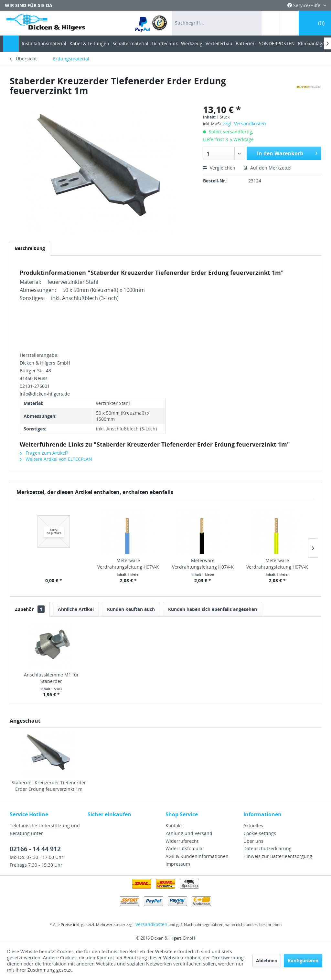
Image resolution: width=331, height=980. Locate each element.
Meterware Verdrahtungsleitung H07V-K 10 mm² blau (128, 564)
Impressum (178, 864)
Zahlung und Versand (189, 833)
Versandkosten (151, 924)
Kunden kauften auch (131, 609)
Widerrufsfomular (185, 848)
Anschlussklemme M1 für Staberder (51, 678)
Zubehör (30, 609)
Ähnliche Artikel (76, 609)
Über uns (253, 841)
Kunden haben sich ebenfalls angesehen (213, 609)
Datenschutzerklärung (267, 848)
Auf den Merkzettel (267, 168)
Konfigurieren (303, 960)
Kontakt (174, 825)
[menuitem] (151, 23)
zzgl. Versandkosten (245, 124)
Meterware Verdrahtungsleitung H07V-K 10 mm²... (203, 564)
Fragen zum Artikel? (44, 453)
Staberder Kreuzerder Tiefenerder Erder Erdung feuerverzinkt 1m (49, 786)
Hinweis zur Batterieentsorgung (278, 856)
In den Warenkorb (287, 153)
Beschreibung (30, 248)
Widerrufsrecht (182, 841)
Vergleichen (219, 168)
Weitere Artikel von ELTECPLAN (56, 459)
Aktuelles (253, 825)
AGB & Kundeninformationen (197, 856)
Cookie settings (260, 833)
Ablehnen (267, 960)
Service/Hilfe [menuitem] (304, 5)
